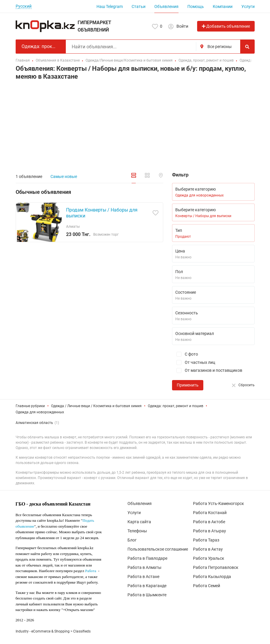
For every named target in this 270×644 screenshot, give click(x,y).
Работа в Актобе (209, 522)
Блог (132, 540)
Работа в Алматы (144, 567)
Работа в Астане (143, 577)
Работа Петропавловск (216, 567)
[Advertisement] (135, 126)
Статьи (139, 6)
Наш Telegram (110, 6)
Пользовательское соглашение (158, 549)
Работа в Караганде (147, 586)
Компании (223, 6)
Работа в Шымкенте (147, 595)
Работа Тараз (206, 540)
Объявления (166, 6)
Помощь (196, 6)
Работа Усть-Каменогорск (219, 503)
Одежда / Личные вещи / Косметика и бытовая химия (96, 406)
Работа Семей (207, 586)
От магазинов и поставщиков (207, 370)
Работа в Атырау (210, 531)
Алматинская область (34, 423)
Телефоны (137, 531)
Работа (91, 571)
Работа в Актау (208, 549)
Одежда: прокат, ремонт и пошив (176, 406)
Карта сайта (139, 522)
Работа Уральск (209, 558)
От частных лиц (194, 363)
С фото (185, 354)
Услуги (248, 6)
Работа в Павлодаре (147, 558)
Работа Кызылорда (212, 577)
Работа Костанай (210, 513)
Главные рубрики (30, 406)
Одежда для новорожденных (40, 412)
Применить (188, 385)
